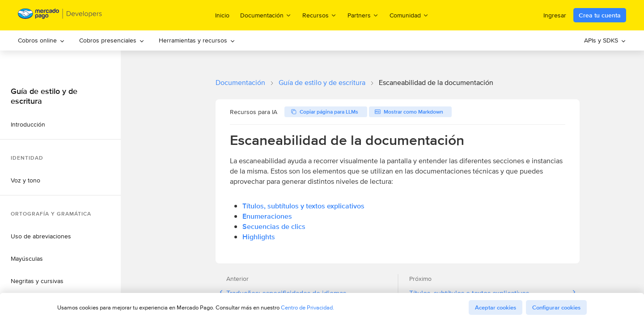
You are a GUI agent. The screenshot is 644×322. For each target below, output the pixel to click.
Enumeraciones (267, 216)
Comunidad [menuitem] (409, 15)
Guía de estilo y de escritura (322, 83)
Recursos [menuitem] (320, 15)
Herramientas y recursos (197, 40)
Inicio (222, 15)
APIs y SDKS (605, 40)
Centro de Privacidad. (307, 307)
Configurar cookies (556, 307)
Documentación (240, 83)
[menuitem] (41, 40)
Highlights (259, 237)
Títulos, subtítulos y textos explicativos (303, 206)
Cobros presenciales (112, 40)
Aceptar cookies (496, 307)
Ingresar (555, 15)
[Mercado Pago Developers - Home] (60, 15)
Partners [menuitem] (363, 15)
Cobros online (41, 40)
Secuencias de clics (274, 227)
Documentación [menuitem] (266, 15)
